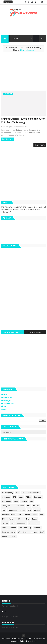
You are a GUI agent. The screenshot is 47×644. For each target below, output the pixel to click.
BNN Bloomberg (25, 528)
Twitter (5, 523)
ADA (30, 510)
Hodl (31, 523)
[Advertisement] (24, 73)
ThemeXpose (31, 641)
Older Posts (40, 145)
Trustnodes (13, 510)
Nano (25, 532)
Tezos (34, 519)
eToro (23, 510)
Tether (26, 519)
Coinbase (6, 497)
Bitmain (37, 528)
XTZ (37, 523)
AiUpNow (22, 641)
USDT (42, 532)
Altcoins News (8, 403)
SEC (19, 519)
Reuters (34, 532)
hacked (28, 515)
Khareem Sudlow (38, 639)
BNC (13, 523)
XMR (42, 515)
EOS (20, 515)
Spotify (24, 502)
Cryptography (8, 493)
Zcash (13, 537)
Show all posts (27, 50)
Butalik (37, 510)
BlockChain (6, 397)
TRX (4, 510)
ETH (14, 497)
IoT (19, 532)
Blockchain (8, 94)
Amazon (13, 528)
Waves (5, 537)
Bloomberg (22, 523)
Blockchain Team (9, 515)
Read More (7, 139)
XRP (18, 493)
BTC (24, 493)
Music (4, 409)
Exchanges (6, 400)
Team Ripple (19, 506)
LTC (29, 506)
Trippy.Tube (7, 506)
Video (4, 406)
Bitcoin (36, 506)
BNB (31, 502)
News (16, 502)
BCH (4, 519)
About (4, 395)
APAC (4, 528)
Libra (35, 515)
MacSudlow (7, 502)
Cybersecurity (34, 493)
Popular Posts (35, 332)
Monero (12, 519)
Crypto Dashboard (12, 332)
